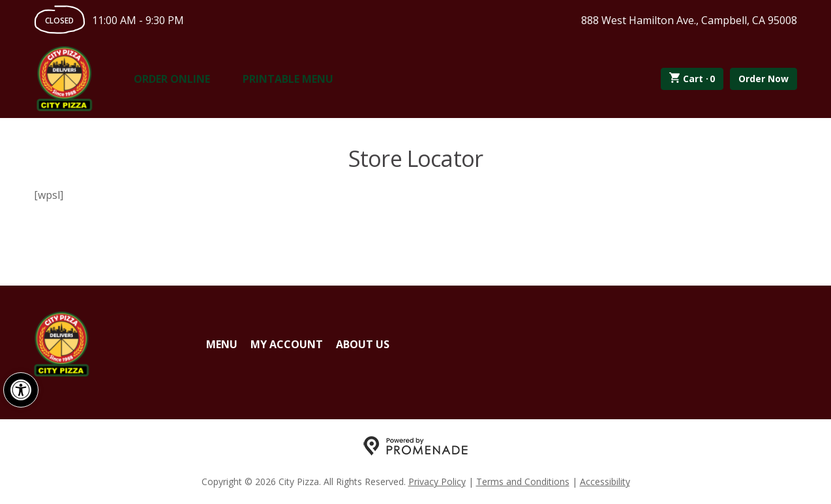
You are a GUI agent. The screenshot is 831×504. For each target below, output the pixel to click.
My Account (287, 344)
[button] (21, 390)
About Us (363, 344)
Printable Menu (288, 79)
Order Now (763, 79)
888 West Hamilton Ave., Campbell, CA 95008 (689, 20)
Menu (222, 344)
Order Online (172, 79)
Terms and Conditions (523, 482)
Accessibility (605, 482)
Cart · (692, 79)
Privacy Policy (437, 482)
